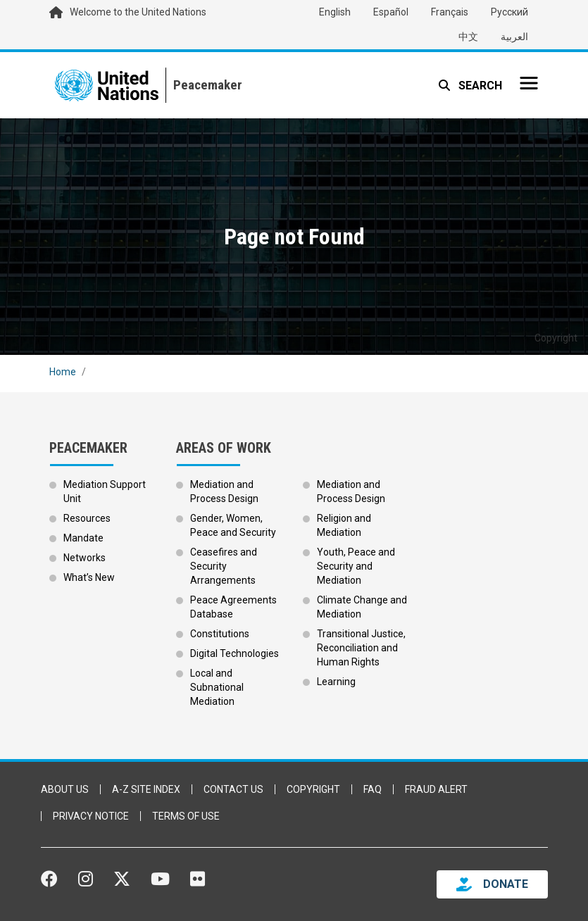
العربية (514, 37)
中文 (468, 37)
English (335, 12)
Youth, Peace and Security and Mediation (356, 566)
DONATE (506, 884)
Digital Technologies (234, 653)
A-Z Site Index (146, 789)
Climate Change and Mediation (362, 607)
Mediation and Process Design (224, 491)
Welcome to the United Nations (138, 12)
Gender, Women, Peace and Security (233, 525)
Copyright (313, 789)
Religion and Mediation (344, 525)
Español (391, 12)
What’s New (89, 577)
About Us (65, 789)
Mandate (83, 538)
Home (63, 372)
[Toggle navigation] (529, 83)
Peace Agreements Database (233, 607)
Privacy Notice (91, 816)
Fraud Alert (436, 789)
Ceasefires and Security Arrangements (224, 566)
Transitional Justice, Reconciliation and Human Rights (361, 648)
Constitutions (220, 634)
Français (450, 12)
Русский (509, 12)
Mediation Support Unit (105, 491)
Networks (85, 558)
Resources (87, 518)
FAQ (373, 789)
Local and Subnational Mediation (217, 687)
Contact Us (233, 789)
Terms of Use (186, 816)
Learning (336, 682)
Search (479, 86)
